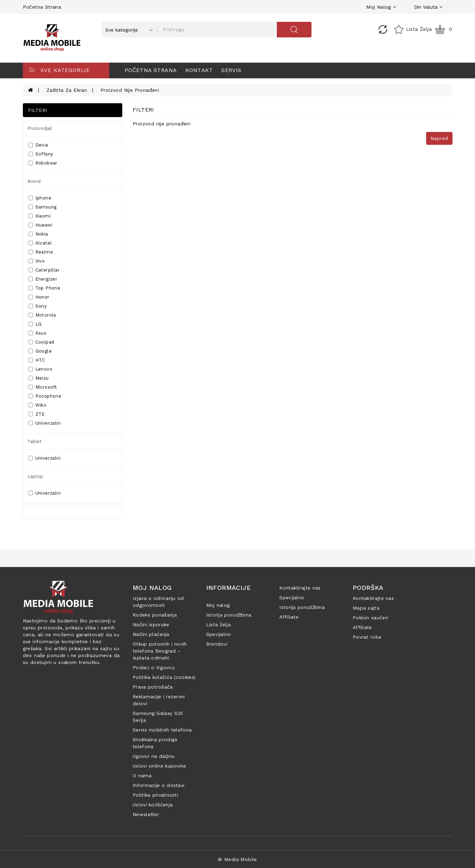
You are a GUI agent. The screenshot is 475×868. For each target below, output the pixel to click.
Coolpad (41, 342)
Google (40, 351)
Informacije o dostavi (159, 785)
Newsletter (146, 814)
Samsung (43, 207)
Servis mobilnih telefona (162, 730)
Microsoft (43, 387)
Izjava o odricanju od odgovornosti (158, 602)
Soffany (41, 154)
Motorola (42, 315)
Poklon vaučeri (370, 618)
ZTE (37, 414)
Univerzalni (45, 423)
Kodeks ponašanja (155, 615)
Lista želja (218, 625)
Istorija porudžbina (229, 615)
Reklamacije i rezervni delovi (159, 700)
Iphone (40, 198)
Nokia (38, 234)
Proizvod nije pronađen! (130, 90)
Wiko (38, 405)
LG (35, 324)
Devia (38, 145)
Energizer (43, 279)
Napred (439, 138)
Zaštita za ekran (67, 90)
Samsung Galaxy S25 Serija (158, 717)
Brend (34, 181)
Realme (41, 252)
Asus (38, 333)
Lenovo (40, 369)
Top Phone (45, 288)
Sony (38, 306)
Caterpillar (44, 270)
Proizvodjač (40, 128)
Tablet (34, 441)
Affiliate (289, 617)
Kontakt (199, 70)
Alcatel (40, 243)
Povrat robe (367, 637)
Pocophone (45, 396)
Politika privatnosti (155, 795)
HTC (37, 360)
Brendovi (217, 644)
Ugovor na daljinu (154, 756)
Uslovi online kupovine (160, 766)
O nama (142, 776)
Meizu (39, 378)
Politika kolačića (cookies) (164, 677)
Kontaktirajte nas (300, 588)
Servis (231, 70)
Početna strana (42, 7)
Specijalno (219, 634)
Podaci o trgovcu (154, 667)
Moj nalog (218, 605)
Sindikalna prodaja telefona (155, 743)
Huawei (40, 225)
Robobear (43, 163)
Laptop (35, 476)
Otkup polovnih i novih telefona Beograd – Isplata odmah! (160, 651)
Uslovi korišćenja (153, 805)
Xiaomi (39, 216)
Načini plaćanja (151, 634)
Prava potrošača (153, 687)
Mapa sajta (366, 608)
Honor (39, 297)
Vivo (37, 261)
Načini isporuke (151, 625)
